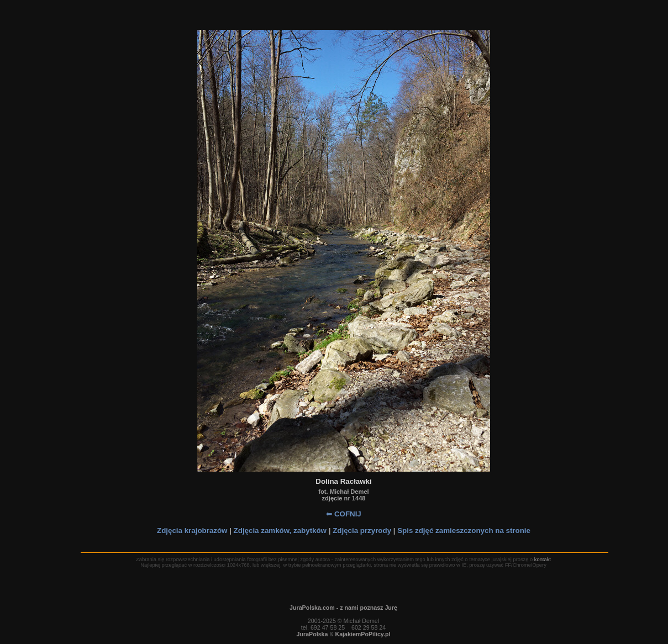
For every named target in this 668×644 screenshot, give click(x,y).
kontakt (543, 559)
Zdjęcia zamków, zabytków (280, 530)
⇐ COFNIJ (344, 514)
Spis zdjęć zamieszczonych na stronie (464, 530)
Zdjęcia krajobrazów (192, 530)
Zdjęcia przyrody (362, 530)
